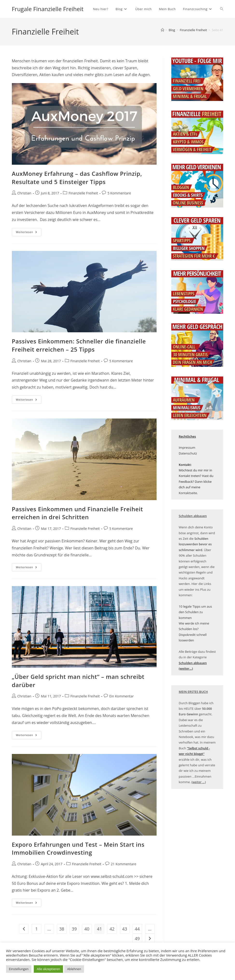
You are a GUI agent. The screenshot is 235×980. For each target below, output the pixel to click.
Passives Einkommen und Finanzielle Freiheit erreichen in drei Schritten (77, 513)
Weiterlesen (29, 233)
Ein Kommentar (121, 696)
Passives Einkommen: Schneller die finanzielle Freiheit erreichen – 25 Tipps (79, 345)
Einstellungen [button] (19, 969)
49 (137, 938)
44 (137, 929)
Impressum (187, 447)
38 (62, 929)
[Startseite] (162, 30)
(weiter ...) (199, 782)
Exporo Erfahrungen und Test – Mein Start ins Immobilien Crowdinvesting (78, 849)
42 (112, 929)
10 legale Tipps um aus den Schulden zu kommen (195, 612)
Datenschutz (188, 453)
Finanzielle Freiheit (83, 193)
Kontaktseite (188, 493)
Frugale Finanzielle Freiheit (48, 9)
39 (74, 929)
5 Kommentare (119, 193)
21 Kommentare (123, 864)
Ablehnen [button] (74, 969)
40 (87, 929)
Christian (24, 193)
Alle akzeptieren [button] (48, 969)
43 (125, 929)
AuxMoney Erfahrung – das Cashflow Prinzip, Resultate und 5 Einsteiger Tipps (77, 178)
